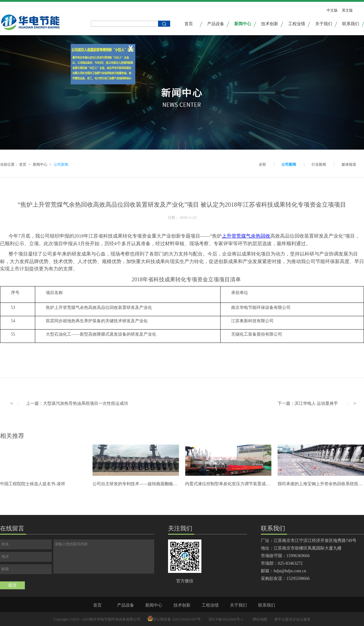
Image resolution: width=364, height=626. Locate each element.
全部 (262, 164)
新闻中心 (40, 164)
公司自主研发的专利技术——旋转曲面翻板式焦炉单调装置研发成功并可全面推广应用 (173, 484)
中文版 (332, 10)
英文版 (347, 10)
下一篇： (308, 403)
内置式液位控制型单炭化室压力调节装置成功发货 (232, 484)
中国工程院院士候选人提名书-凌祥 (33, 484)
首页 (189, 24)
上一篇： (77, 403)
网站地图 (259, 619)
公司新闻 (61, 164)
